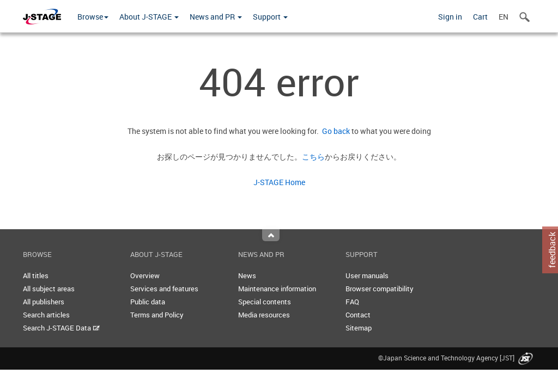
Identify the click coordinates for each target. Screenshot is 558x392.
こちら (313, 157)
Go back (334, 131)
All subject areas (49, 289)
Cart (480, 17)
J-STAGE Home (279, 182)
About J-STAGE (149, 17)
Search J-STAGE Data (61, 328)
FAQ (352, 302)
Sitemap (359, 328)
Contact (358, 315)
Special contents (265, 302)
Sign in (450, 17)
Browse (93, 17)
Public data (148, 302)
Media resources (264, 315)
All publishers (44, 302)
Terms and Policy (157, 315)
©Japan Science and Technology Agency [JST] (457, 358)
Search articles (46, 315)
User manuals (367, 275)
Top (271, 235)
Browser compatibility (380, 289)
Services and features (164, 289)
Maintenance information (277, 289)
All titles (36, 275)
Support (270, 17)
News (247, 275)
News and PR (216, 17)
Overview (145, 275)
